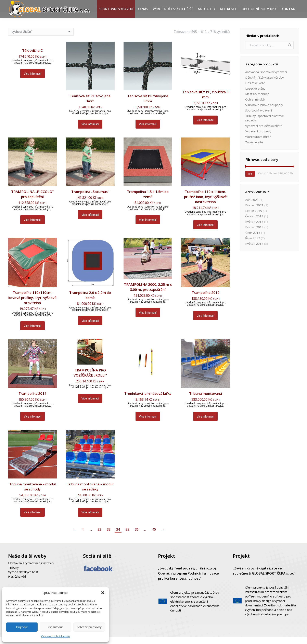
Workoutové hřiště (258, 144)
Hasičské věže (255, 90)
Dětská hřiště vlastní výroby (265, 85)
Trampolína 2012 (206, 300)
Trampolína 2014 (32, 401)
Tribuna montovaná (206, 401)
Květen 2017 (254, 251)
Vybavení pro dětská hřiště (264, 133)
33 (109, 537)
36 (137, 537)
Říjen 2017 (253, 245)
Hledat (289, 52)
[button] (103, 593)
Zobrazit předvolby (89, 627)
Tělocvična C (32, 58)
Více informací (33, 81)
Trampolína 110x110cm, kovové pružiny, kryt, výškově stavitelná (32, 305)
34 (118, 537)
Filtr (250, 181)
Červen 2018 (254, 223)
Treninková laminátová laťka (148, 401)
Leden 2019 (254, 218)
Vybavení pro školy (258, 139)
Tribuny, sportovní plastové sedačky (265, 125)
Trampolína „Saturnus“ (90, 199)
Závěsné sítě (254, 149)
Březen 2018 (254, 234)
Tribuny (13, 575)
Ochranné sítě (255, 107)
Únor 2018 (253, 240)
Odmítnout (55, 627)
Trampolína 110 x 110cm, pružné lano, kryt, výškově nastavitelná (205, 204)
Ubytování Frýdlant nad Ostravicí (31, 570)
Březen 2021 (254, 212)
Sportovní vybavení (259, 118)
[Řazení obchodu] (41, 39)
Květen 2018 (254, 229)
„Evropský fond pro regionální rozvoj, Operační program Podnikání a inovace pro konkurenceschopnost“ (188, 581)
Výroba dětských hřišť (23, 579)
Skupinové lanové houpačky (264, 112)
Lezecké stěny (255, 96)
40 (154, 537)
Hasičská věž (17, 584)
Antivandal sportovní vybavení (266, 79)
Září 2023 (252, 207)
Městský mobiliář (257, 101)
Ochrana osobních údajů (55, 636)
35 (127, 537)
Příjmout (22, 627)
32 (99, 537)
